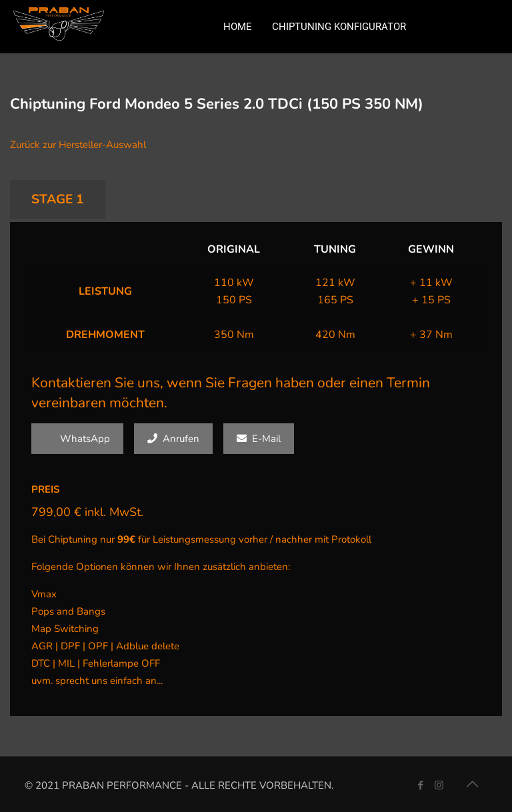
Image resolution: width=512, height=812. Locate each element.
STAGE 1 (58, 199)
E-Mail (259, 439)
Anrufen (173, 439)
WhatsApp (77, 439)
